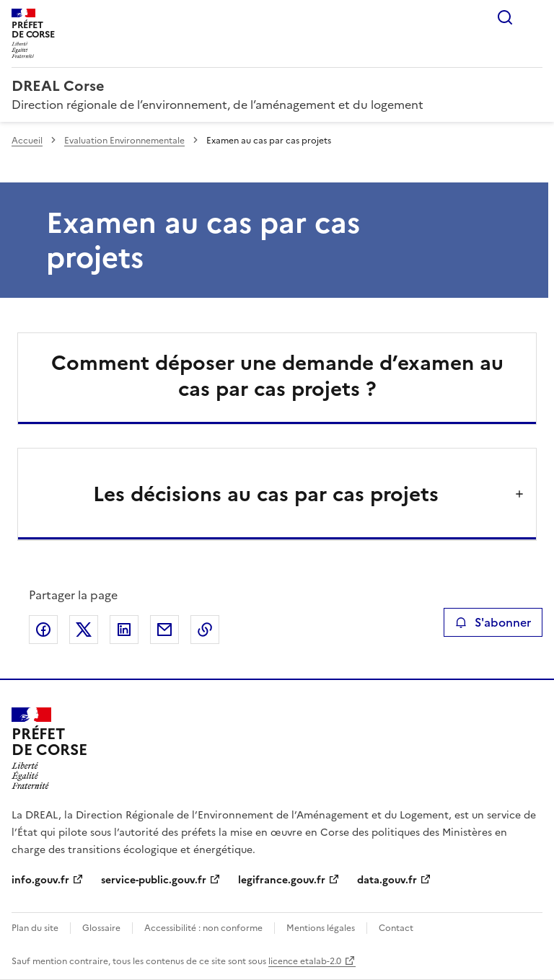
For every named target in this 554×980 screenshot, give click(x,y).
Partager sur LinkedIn (124, 630)
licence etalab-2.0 (305, 961)
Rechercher (505, 17)
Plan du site (35, 928)
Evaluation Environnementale (124, 141)
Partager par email (164, 630)
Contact (396, 928)
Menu (534, 17)
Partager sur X (84, 630)
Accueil (27, 141)
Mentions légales (321, 928)
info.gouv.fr (40, 880)
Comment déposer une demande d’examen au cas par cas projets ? (277, 376)
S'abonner (493, 622)
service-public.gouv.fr (154, 880)
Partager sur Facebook (43, 630)
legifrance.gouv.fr (282, 880)
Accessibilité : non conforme (203, 928)
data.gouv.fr (387, 880)
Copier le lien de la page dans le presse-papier (205, 630)
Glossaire (101, 928)
